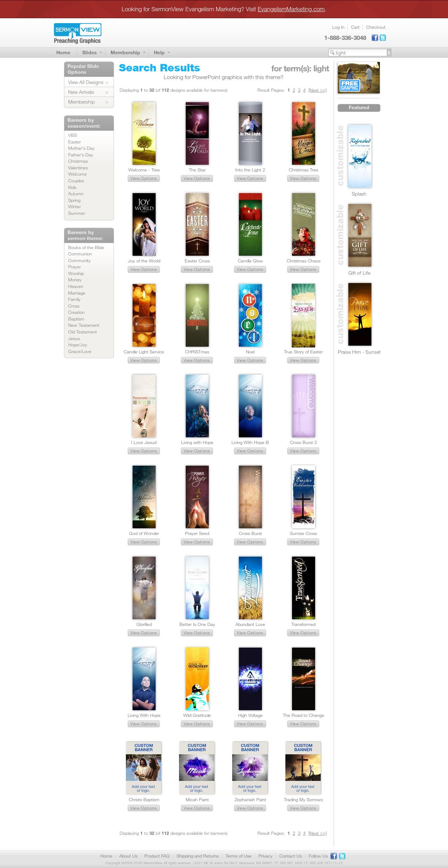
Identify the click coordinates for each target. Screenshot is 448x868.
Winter (74, 206)
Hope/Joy (78, 345)
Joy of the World (144, 261)
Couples (76, 181)
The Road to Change (304, 715)
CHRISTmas (197, 352)
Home (63, 52)
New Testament (84, 325)
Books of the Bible (86, 247)
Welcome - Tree (144, 170)
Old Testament (83, 332)
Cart (355, 27)
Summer (77, 213)
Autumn (76, 193)
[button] (144, 178)
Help (159, 52)
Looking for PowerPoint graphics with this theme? (224, 77)
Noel (250, 352)
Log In (338, 27)
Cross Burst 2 (303, 442)
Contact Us (291, 856)
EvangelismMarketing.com (291, 9)
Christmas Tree (304, 170)
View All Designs (86, 82)
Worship (76, 273)
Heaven (76, 286)
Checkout (376, 27)
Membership (125, 52)
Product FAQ (157, 856)
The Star (197, 170)
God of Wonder (144, 533)
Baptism (76, 319)
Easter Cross (197, 261)
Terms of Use (239, 856)
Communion (80, 254)
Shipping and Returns (198, 856)
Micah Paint (197, 799)
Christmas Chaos (304, 261)
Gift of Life (359, 273)
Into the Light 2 (250, 170)
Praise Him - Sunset (359, 352)
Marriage (77, 293)
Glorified (144, 624)
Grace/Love (80, 351)
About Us (128, 856)
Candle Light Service (144, 352)
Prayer (74, 267)
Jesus (74, 338)
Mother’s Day (81, 148)
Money (75, 280)
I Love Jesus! (144, 442)
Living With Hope (144, 715)
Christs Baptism (144, 799)
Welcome (77, 174)
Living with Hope (197, 442)
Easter (74, 142)
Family (74, 299)
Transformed (303, 624)
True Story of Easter (303, 352)
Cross (74, 306)
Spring (74, 200)
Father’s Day (81, 155)
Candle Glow (250, 261)
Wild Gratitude (197, 715)
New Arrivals (81, 92)
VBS (73, 135)
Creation (76, 312)
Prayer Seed (197, 533)
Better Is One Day (197, 624)
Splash (359, 194)
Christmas (78, 161)
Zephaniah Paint (250, 799)
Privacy (265, 856)
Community (79, 260)
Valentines (78, 168)
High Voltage (250, 715)
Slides (90, 52)
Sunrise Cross (303, 533)
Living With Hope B (250, 442)
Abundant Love (250, 624)
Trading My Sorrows (303, 799)
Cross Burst (250, 533)
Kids (72, 187)
